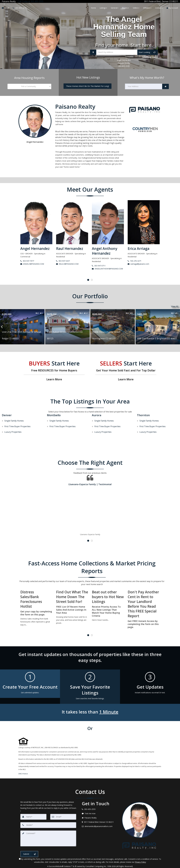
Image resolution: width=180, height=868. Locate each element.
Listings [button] (103, 8)
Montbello (54, 415)
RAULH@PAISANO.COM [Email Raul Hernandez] (103, 264)
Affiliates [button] (147, 8)
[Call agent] (30, 1)
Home (93, 8)
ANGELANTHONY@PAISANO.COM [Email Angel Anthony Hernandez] (143, 269)
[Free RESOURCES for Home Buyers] (54, 371)
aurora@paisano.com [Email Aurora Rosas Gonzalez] (30, 269)
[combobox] (29, 86)
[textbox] (29, 86)
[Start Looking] (148, 52)
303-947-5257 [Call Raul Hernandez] (99, 261)
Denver (7, 415)
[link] (166, 86)
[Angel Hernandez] (72, 226)
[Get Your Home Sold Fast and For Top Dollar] (126, 371)
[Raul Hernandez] (108, 226)
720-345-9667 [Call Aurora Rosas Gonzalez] (27, 266)
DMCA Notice (23, 767)
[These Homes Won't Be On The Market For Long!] (87, 86)
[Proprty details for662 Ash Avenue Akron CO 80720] (22, 327)
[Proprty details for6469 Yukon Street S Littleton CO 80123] (113, 327)
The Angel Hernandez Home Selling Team (124, 27)
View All (175, 306)
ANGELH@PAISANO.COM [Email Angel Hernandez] (68, 264)
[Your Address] (144, 86)
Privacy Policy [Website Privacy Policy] (140, 855)
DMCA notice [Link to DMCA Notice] (90, 865)
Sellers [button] (136, 8)
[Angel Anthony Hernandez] (144, 228)
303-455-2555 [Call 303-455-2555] (124, 66)
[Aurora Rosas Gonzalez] (36, 228)
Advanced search (150, 57)
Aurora (97, 415)
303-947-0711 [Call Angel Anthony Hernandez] (134, 266)
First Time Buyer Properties (17, 423)
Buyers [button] (126, 8)
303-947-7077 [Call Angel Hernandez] (63, 261)
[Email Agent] (6, 8)
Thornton (143, 415)
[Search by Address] (124, 52)
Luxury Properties (13, 426)
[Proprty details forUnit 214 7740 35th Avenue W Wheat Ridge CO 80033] (67, 327)
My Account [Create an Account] (172, 8)
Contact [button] (159, 8)
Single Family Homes (14, 420)
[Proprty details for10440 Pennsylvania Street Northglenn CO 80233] (158, 327)
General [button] (115, 8)
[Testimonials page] (90, 498)
